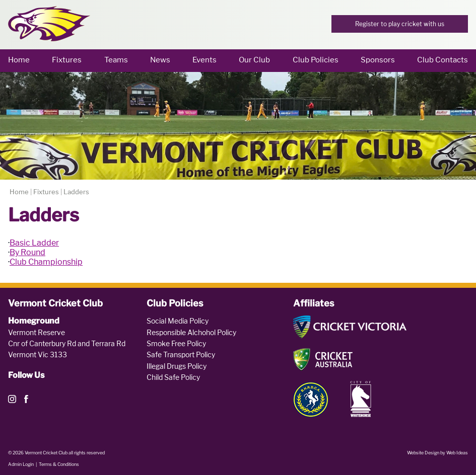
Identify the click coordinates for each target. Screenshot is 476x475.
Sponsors (378, 60)
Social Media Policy (178, 321)
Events (205, 60)
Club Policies (316, 60)
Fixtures (67, 60)
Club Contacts (443, 60)
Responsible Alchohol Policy (191, 332)
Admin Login (21, 464)
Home (19, 60)
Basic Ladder (34, 243)
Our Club (254, 60)
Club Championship (46, 262)
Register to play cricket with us (400, 24)
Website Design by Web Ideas (437, 453)
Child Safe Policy (173, 377)
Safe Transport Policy (181, 354)
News (160, 60)
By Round (27, 252)
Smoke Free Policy (176, 343)
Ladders (76, 192)
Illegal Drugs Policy (177, 366)
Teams (116, 60)
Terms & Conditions (59, 464)
